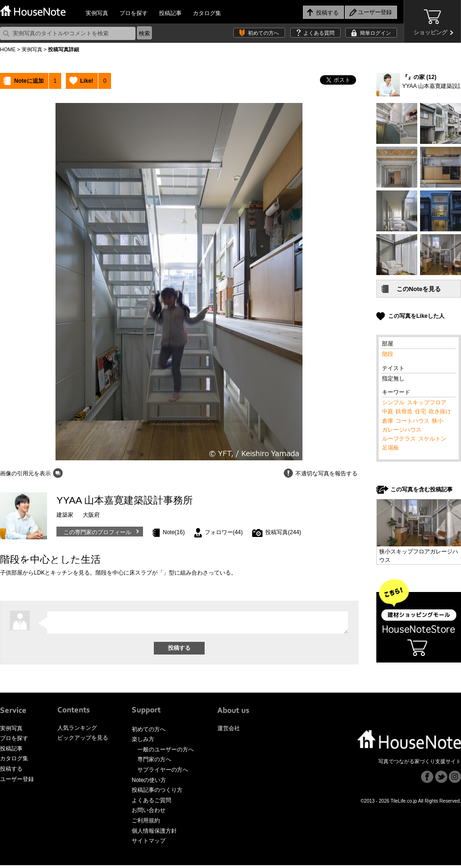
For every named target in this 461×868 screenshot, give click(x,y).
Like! (87, 81)
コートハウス (413, 421)
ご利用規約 (146, 823)
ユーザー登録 (17, 782)
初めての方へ (263, 33)
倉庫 (388, 421)
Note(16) (174, 532)
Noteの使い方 (149, 783)
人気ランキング (77, 731)
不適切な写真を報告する (326, 473)
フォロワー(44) (224, 532)
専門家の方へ (154, 762)
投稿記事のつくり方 (157, 793)
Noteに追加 (29, 81)
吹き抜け (440, 411)
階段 (388, 354)
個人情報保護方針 (154, 834)
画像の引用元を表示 (25, 473)
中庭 (388, 411)
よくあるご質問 (151, 803)
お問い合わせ (149, 813)
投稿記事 (170, 13)
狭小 (437, 421)
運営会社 (229, 731)
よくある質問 (319, 33)
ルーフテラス (399, 439)
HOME (8, 49)
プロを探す (134, 13)
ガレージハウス (402, 430)
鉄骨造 (404, 411)
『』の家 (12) (419, 77)
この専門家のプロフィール (97, 532)
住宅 (421, 411)
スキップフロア (427, 402)
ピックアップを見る (83, 741)
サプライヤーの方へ (163, 773)
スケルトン (432, 439)
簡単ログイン (375, 33)
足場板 (390, 448)
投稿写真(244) (283, 532)
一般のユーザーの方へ (166, 752)
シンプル (393, 402)
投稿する (11, 772)
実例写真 (97, 13)
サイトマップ (149, 844)
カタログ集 (207, 13)
